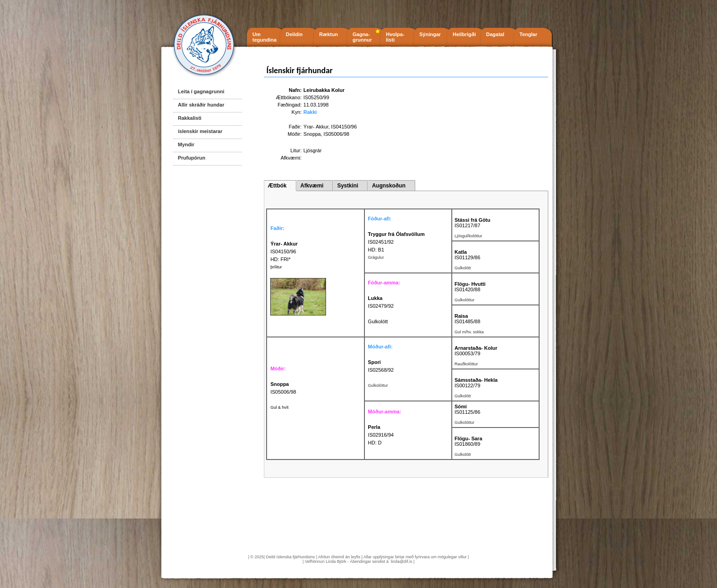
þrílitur (276, 267)
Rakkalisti (190, 118)
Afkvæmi (312, 186)
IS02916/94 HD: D (381, 435)
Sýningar (430, 34)
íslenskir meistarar (200, 131)
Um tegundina (265, 37)
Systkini (348, 186)
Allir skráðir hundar (201, 105)
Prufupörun (192, 158)
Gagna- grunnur (362, 37)
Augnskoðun (388, 186)
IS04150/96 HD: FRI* (284, 251)
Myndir (186, 144)
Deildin (294, 34)
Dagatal (495, 34)
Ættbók (277, 186)
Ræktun (329, 34)
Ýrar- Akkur (316, 127)
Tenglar (528, 34)
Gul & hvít (279, 407)
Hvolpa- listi (395, 37)
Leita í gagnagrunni (201, 91)
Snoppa (312, 134)
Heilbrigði (464, 34)
